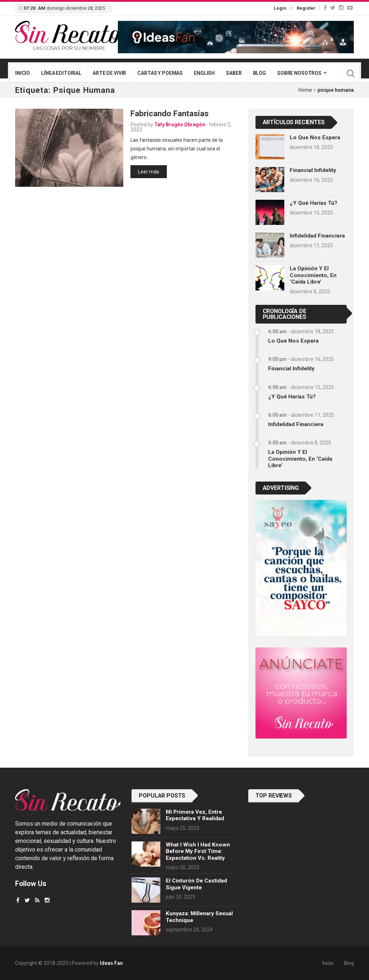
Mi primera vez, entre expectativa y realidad (195, 815)
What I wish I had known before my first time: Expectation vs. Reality (198, 851)
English (204, 73)
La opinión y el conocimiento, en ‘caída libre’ (313, 275)
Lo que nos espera (315, 137)
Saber (234, 73)
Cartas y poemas (160, 73)
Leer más (149, 172)
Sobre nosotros (299, 73)
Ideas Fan (111, 963)
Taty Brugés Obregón (180, 125)
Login (280, 8)
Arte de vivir (109, 73)
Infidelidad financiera (317, 236)
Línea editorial (61, 73)
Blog (259, 73)
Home (305, 90)
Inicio (23, 73)
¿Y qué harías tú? (314, 203)
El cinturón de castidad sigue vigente (196, 884)
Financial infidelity (313, 170)
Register (306, 8)
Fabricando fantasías (170, 113)
